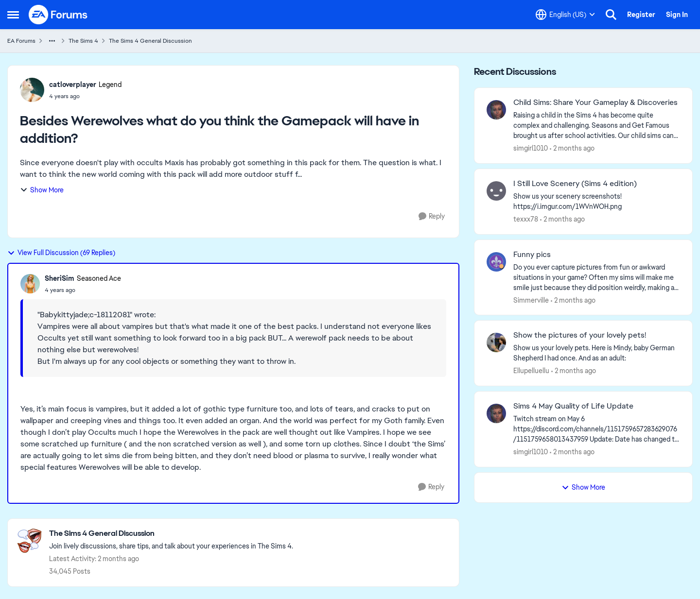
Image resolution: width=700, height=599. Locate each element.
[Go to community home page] (58, 15)
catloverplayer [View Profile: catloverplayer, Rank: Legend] (73, 85)
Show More (42, 190)
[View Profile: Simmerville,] (496, 262)
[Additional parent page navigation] (52, 41)
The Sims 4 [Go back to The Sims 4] (83, 41)
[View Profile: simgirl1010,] (496, 110)
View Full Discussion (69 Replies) (61, 253)
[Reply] (432, 216)
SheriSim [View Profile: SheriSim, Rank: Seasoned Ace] (60, 278)
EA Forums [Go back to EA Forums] (21, 41)
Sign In (677, 15)
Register (641, 15)
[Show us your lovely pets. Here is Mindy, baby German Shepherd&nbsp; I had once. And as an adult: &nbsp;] (597, 353)
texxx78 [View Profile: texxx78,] (526, 219)
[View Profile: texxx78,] (496, 191)
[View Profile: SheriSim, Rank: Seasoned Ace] (30, 284)
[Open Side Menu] (13, 15)
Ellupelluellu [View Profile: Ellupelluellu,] (531, 371)
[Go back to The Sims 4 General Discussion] (171, 534)
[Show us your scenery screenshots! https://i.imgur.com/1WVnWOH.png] (597, 202)
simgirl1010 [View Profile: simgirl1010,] (531, 148)
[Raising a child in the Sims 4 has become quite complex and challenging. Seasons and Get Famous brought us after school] (597, 126)
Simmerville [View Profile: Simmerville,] (531, 300)
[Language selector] (565, 15)
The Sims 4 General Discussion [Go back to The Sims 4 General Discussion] (150, 41)
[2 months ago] (572, 148)
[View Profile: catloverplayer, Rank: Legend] (32, 90)
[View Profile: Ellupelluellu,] (496, 342)
